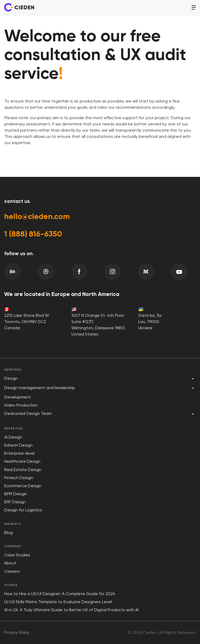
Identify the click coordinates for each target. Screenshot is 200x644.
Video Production (21, 405)
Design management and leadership (40, 388)
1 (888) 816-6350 (33, 234)
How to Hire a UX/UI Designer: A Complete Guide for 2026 (60, 594)
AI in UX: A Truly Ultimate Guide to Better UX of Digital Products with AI (71, 610)
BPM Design (15, 494)
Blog (8, 533)
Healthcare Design (22, 461)
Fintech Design (19, 478)
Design (11, 378)
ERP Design (15, 502)
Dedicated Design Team (28, 413)
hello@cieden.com (37, 216)
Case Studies (17, 555)
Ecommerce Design (23, 486)
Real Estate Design (23, 470)
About (10, 563)
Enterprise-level (19, 453)
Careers (12, 571)
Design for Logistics (23, 510)
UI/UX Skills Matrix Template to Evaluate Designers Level (58, 602)
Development (17, 397)
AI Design (13, 437)
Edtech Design (18, 445)
